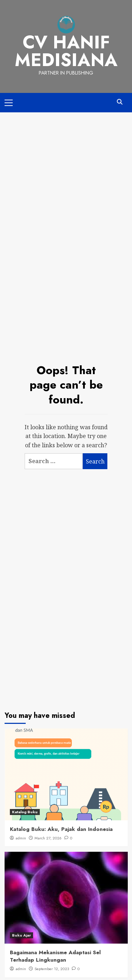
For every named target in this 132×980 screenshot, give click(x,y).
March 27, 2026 (48, 838)
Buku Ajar (21, 935)
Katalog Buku (25, 812)
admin (21, 838)
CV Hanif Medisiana (66, 51)
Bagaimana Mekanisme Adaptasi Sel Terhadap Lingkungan (55, 956)
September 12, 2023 (52, 969)
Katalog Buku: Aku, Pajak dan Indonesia (61, 829)
